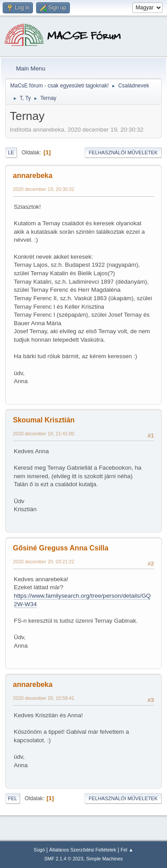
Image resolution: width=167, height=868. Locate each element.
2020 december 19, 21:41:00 (44, 434)
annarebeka (33, 176)
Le (11, 153)
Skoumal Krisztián (44, 420)
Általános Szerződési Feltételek (83, 850)
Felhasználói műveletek (123, 153)
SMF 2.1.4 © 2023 (64, 859)
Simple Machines (105, 859)
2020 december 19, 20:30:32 (44, 189)
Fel (13, 798)
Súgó (39, 850)
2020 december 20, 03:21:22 (44, 562)
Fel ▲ (127, 850)
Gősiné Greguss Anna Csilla (61, 548)
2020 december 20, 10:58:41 (44, 698)
